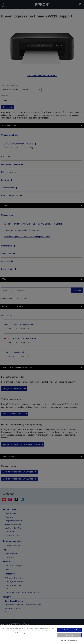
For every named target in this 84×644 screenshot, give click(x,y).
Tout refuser (69, 635)
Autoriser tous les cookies (69, 630)
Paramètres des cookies (69, 640)
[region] (42, 635)
